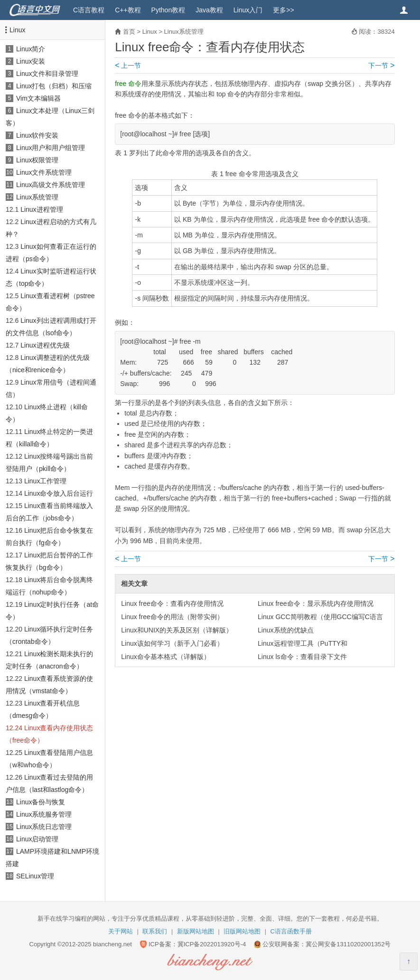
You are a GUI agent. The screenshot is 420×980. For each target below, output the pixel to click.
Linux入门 (248, 10)
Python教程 (168, 10)
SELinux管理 (35, 876)
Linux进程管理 (42, 209)
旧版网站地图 (242, 931)
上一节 (128, 66)
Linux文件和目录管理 (47, 74)
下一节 (381, 66)
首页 (129, 32)
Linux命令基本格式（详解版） (165, 657)
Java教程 (209, 10)
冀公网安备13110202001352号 (348, 944)
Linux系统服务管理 (44, 814)
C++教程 (128, 10)
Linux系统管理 (37, 197)
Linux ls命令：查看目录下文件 (302, 657)
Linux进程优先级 (45, 345)
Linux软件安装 (37, 135)
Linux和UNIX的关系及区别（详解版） (177, 630)
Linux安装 (31, 61)
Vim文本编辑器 (38, 98)
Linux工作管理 (45, 481)
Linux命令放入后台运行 (59, 493)
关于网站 (121, 931)
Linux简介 (31, 49)
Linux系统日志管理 (44, 827)
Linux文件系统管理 (44, 172)
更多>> (283, 10)
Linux (17, 30)
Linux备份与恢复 (41, 802)
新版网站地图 (196, 931)
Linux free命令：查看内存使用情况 (172, 603)
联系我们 (155, 931)
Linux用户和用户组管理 (51, 148)
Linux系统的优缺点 (285, 630)
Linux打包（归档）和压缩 (54, 86)
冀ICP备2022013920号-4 (212, 944)
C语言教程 (89, 10)
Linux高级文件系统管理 (51, 185)
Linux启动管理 (37, 839)
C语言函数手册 (291, 931)
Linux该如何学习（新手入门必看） (172, 643)
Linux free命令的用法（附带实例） (172, 617)
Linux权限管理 (37, 160)
